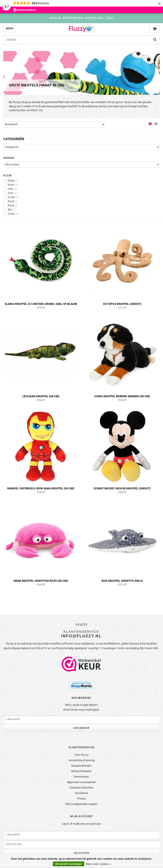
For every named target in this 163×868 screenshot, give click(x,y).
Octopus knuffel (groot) (122, 304)
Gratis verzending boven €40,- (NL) (82, 18)
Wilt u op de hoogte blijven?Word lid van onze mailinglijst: (81, 707)
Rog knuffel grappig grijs (122, 581)
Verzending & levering (81, 760)
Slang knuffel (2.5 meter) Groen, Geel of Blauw (41, 304)
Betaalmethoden (81, 766)
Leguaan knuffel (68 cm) (41, 396)
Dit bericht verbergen (69, 864)
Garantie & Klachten (81, 788)
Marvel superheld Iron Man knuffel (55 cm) (41, 488)
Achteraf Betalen (81, 771)
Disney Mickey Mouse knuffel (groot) (122, 488)
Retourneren (81, 777)
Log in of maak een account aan (81, 824)
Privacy (81, 799)
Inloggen (81, 853)
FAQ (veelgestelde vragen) (81, 804)
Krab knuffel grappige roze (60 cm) (41, 581)
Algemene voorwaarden (81, 782)
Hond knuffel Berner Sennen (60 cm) (122, 396)
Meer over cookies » (99, 864)
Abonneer (81, 728)
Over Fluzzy (81, 755)
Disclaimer (81, 793)
